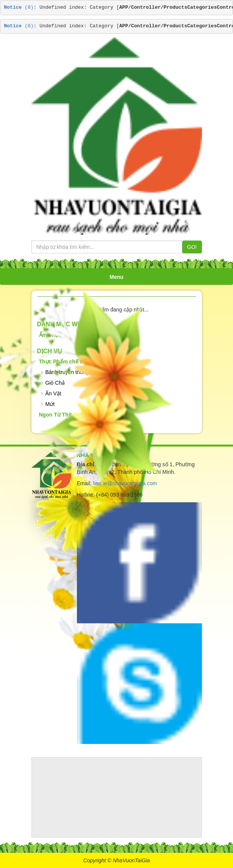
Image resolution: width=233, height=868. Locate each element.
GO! (192, 247)
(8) (19, 7)
